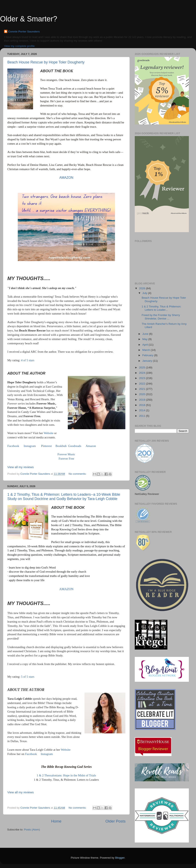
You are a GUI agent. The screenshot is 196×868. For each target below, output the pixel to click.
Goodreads (75, 446)
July (145, 293)
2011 (143, 416)
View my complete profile (19, 46)
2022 (143, 384)
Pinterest (46, 446)
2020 (143, 394)
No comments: (78, 474)
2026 (143, 288)
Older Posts (115, 821)
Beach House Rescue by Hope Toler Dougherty (46, 62)
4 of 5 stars (28, 360)
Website (48, 433)
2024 (143, 373)
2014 (143, 410)
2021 (143, 389)
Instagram (30, 446)
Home (56, 821)
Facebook (13, 446)
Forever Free (66, 459)
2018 (143, 405)
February (148, 355)
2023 (143, 378)
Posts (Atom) (32, 830)
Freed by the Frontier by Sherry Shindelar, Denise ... (161, 317)
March (146, 350)
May (145, 339)
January (148, 361)
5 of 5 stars (28, 677)
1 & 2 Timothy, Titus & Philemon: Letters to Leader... (161, 308)
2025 (143, 367)
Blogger (120, 858)
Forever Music (66, 454)
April (145, 345)
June (146, 334)
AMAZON (66, 178)
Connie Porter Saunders (24, 32)
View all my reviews (21, 467)
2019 (143, 400)
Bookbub (61, 446)
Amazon (91, 446)
